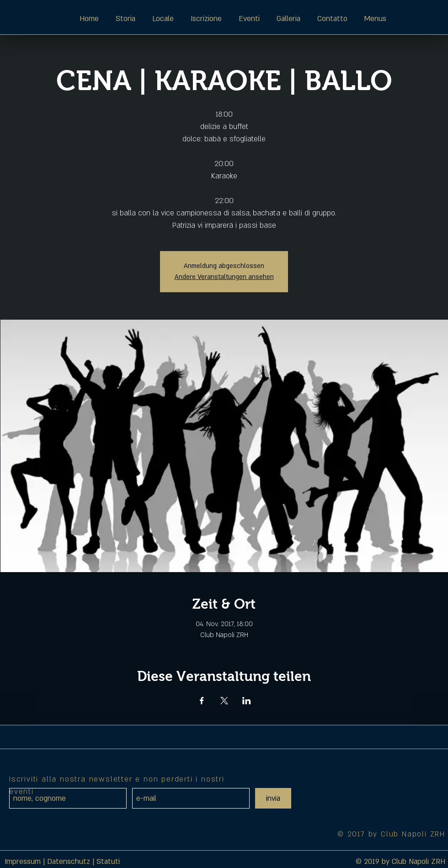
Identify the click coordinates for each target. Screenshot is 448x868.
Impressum (23, 862)
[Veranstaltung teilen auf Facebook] (202, 701)
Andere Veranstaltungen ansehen (224, 277)
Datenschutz (69, 862)
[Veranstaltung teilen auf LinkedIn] (247, 701)
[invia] (273, 798)
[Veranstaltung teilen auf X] (224, 701)
